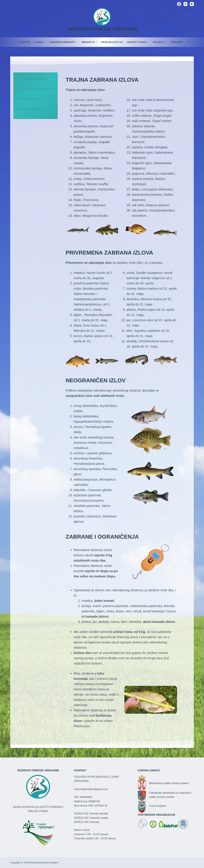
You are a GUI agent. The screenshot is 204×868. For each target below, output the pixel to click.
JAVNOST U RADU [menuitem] (138, 42)
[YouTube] (192, 4)
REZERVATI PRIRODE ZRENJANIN (102, 29)
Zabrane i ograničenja (32, 108)
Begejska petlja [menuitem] (112, 42)
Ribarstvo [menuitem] (90, 42)
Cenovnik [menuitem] (178, 42)
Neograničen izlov (29, 98)
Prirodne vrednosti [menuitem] (64, 42)
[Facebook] (179, 4)
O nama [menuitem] (40, 42)
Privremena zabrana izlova (36, 88)
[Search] (189, 42)
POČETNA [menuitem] (25, 42)
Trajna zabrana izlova (32, 78)
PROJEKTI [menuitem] (160, 42)
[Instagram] (185, 4)
